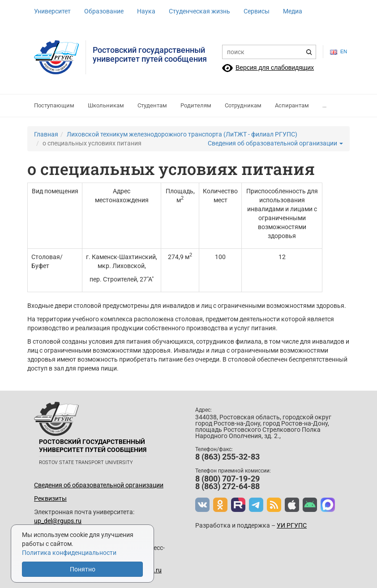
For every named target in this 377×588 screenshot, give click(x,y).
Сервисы (257, 11)
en (336, 52)
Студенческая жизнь (199, 11)
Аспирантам (292, 105)
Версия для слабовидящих (275, 68)
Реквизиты (50, 499)
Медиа (293, 11)
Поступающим (54, 105)
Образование (104, 11)
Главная (46, 134)
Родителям (196, 105)
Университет (52, 11)
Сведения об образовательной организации (275, 143)
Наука (146, 11)
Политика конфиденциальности (69, 553)
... (324, 105)
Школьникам (106, 105)
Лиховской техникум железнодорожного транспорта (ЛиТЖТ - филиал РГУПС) (182, 134)
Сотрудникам (243, 105)
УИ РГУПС (292, 525)
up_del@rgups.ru (58, 521)
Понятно (83, 569)
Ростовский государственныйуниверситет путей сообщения (150, 54)
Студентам (152, 105)
